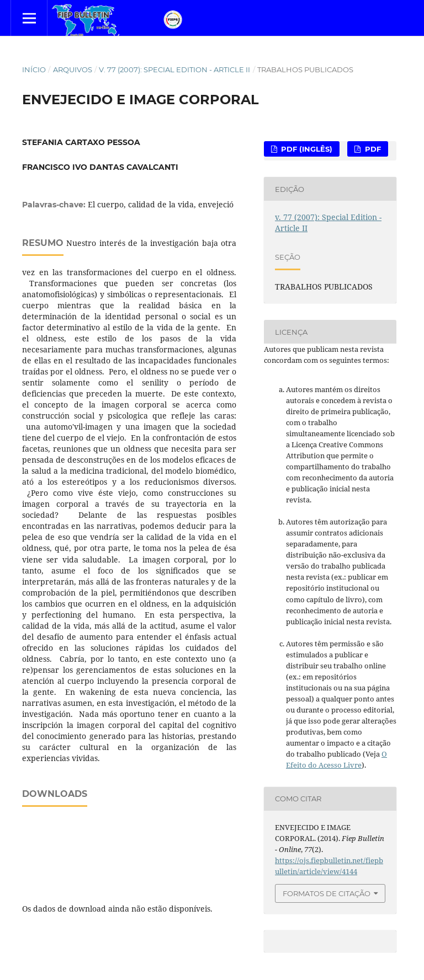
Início (34, 69)
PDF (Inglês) (306, 149)
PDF (372, 149)
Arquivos (73, 69)
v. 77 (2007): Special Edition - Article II (174, 69)
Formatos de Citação (327, 893)
